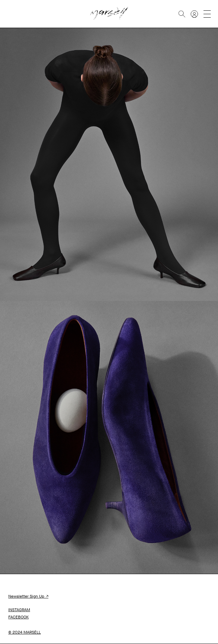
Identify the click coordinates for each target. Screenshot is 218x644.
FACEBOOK (18, 617)
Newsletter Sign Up (28, 596)
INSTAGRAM (19, 610)
